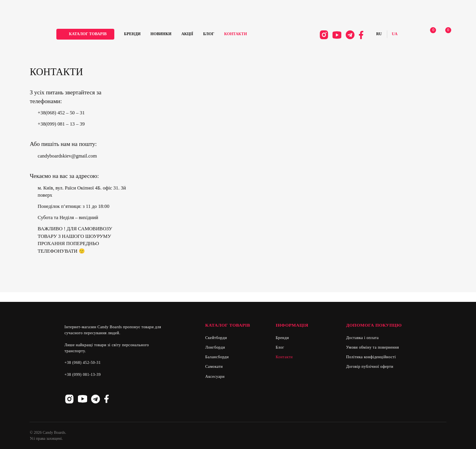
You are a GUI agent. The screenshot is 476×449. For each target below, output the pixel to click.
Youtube (332, 36)
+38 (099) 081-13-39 (83, 374)
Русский (374, 35)
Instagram (319, 36)
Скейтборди (216, 338)
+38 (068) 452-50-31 (83, 362)
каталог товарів (96, 35)
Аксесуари (215, 376)
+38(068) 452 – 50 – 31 (61, 113)
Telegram (345, 36)
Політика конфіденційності (371, 357)
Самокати (214, 366)
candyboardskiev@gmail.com (67, 156)
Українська (390, 35)
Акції (196, 35)
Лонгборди (215, 347)
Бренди (140, 35)
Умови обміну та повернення (372, 347)
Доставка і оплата (362, 338)
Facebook (356, 36)
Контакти (244, 35)
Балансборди (217, 357)
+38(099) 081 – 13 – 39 (61, 124)
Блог (217, 35)
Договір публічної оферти (370, 366)
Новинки (169, 35)
